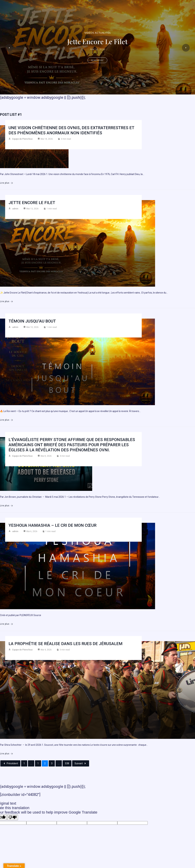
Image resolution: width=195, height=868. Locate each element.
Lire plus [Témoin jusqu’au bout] (7, 420)
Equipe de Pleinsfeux (22, 139)
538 (67, 763)
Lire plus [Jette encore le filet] (7, 301)
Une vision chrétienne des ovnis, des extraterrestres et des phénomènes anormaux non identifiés (71, 130)
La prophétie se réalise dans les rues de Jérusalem (66, 644)
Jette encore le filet (97, 41)
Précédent (10, 763)
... (31, 763)
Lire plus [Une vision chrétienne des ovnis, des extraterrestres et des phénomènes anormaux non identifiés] (7, 183)
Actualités (103, 33)
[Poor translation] (13, 817)
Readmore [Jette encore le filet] (97, 60)
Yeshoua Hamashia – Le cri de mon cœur (53, 525)
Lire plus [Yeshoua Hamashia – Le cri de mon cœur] (7, 624)
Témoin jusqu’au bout (32, 321)
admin (15, 209)
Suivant (81, 763)
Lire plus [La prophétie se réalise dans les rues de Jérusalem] (7, 754)
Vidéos (89, 33)
